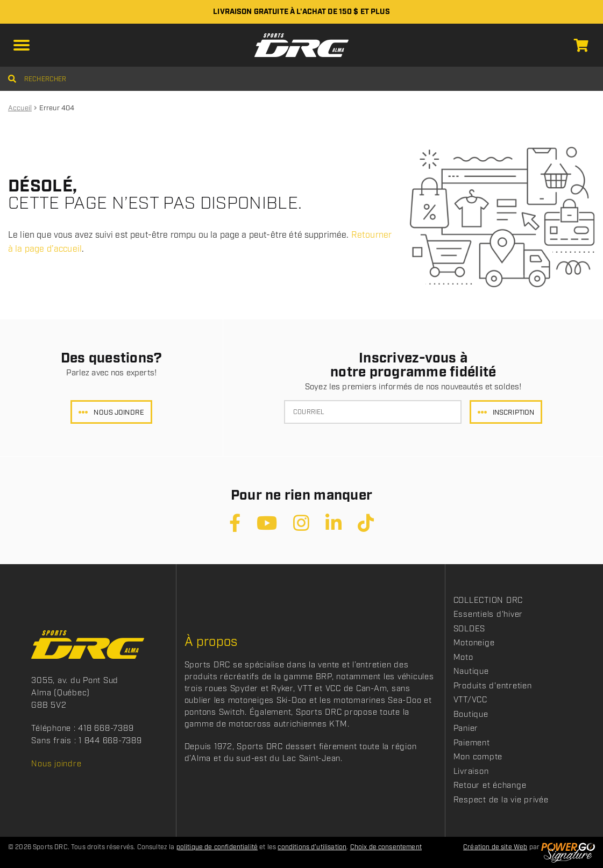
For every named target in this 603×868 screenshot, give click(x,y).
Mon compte (478, 757)
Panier (466, 729)
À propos (211, 642)
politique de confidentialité (217, 847)
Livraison (471, 772)
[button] (22, 45)
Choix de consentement (386, 847)
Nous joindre (119, 413)
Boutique (471, 715)
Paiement (472, 743)
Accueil (20, 108)
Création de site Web (495, 847)
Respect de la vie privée (501, 800)
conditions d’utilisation (312, 847)
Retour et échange (490, 786)
